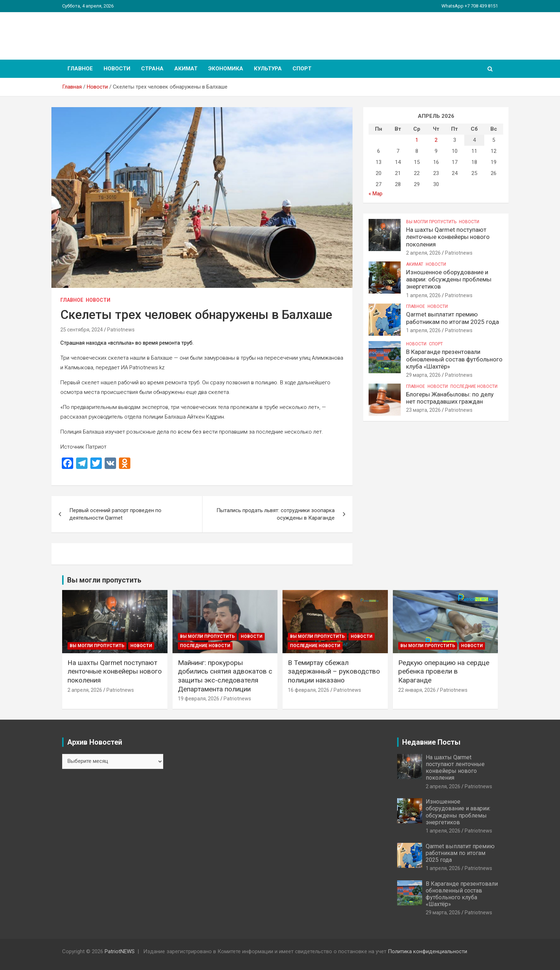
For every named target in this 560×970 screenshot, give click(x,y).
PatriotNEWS (104, 32)
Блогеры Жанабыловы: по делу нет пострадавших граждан (450, 398)
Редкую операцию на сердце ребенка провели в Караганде (444, 671)
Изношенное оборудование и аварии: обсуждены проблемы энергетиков (449, 279)
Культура (268, 69)
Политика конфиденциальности (427, 951)
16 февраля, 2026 (309, 690)
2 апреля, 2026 (423, 253)
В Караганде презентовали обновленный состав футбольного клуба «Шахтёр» (454, 359)
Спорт (302, 69)
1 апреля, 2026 (423, 295)
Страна (152, 69)
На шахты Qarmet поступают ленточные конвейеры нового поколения (448, 237)
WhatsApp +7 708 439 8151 (470, 6)
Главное (80, 69)
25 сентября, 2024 (82, 330)
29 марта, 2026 (423, 375)
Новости (117, 69)
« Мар (376, 194)
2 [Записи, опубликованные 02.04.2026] (436, 140)
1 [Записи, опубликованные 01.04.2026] (417, 140)
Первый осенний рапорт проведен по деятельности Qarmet (115, 514)
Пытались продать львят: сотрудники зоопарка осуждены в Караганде (276, 514)
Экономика (226, 69)
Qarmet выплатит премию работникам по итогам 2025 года (452, 318)
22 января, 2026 (417, 690)
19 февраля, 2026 (199, 699)
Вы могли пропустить (431, 222)
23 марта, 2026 (423, 410)
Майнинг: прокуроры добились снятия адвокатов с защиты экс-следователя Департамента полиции (225, 676)
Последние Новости (474, 386)
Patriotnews (121, 330)
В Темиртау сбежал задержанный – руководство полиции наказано (334, 671)
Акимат (186, 69)
